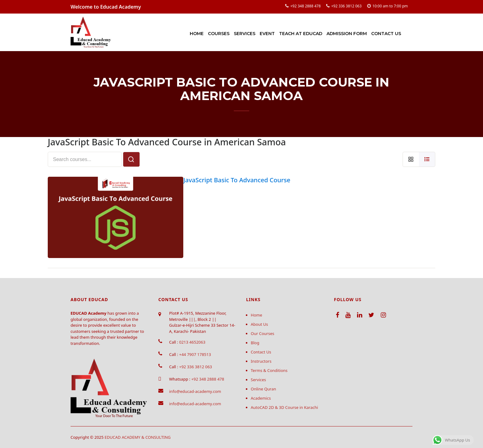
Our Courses (262, 333)
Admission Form (347, 34)
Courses (219, 34)
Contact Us (386, 34)
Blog (255, 343)
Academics (261, 398)
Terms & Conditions (269, 370)
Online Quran (263, 389)
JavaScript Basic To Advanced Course (237, 180)
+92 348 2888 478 (305, 6)
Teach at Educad (301, 34)
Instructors (261, 361)
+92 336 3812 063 (346, 6)
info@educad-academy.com (195, 391)
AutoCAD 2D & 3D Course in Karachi (284, 407)
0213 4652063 (192, 342)
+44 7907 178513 (195, 354)
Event (267, 34)
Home (197, 34)
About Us (259, 324)
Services (245, 34)
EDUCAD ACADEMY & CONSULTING (138, 437)
